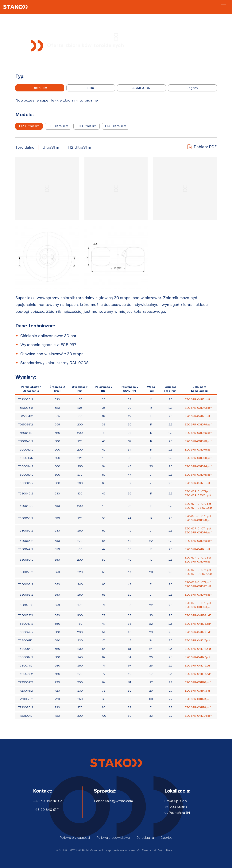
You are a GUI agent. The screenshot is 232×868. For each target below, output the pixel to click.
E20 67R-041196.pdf (198, 674)
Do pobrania (145, 838)
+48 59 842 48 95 (48, 801)
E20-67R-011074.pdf (198, 529)
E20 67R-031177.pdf (197, 691)
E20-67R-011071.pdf (198, 492)
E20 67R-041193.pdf (198, 624)
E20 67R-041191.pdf (197, 400)
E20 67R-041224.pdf (198, 716)
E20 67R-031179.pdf (198, 708)
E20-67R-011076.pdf (198, 570)
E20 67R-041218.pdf (198, 649)
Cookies (166, 838)
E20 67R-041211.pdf (197, 483)
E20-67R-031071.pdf (198, 496)
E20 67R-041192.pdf (198, 632)
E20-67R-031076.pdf (198, 574)
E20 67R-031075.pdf (198, 425)
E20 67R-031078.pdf (198, 475)
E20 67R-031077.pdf (198, 586)
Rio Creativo (145, 851)
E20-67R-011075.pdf (198, 558)
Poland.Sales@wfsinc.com (113, 801)
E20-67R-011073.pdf (198, 516)
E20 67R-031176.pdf (198, 682)
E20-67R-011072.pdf (198, 504)
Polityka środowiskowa (113, 838)
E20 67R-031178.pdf (198, 699)
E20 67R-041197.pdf (198, 657)
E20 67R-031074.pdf (198, 467)
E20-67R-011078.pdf (198, 603)
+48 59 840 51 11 (46, 810)
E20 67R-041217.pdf (198, 641)
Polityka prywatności (75, 838)
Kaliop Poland (166, 851)
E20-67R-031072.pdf (198, 508)
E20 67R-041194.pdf (198, 616)
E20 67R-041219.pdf (198, 666)
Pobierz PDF (205, 147)
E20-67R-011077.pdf (198, 582)
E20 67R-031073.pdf (198, 408)
